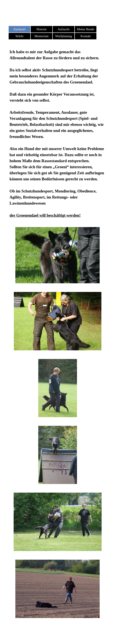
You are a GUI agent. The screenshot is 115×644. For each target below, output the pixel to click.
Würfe (19, 36)
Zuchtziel (19, 29)
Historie (41, 29)
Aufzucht (64, 29)
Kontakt (85, 36)
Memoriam (41, 36)
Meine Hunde (86, 29)
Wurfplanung (64, 36)
